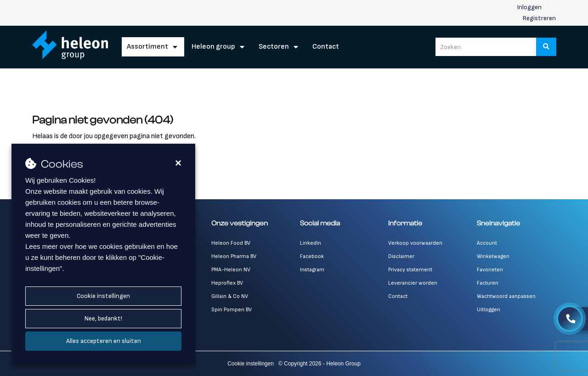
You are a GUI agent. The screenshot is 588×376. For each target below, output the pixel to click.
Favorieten (490, 270)
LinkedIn (311, 243)
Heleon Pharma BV (234, 256)
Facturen (488, 283)
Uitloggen (489, 310)
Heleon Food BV (231, 243)
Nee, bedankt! (103, 318)
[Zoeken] (546, 47)
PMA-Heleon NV (231, 270)
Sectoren (274, 47)
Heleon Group (213, 47)
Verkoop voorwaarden (415, 243)
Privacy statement (410, 270)
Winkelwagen (493, 256)
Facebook (312, 256)
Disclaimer (401, 256)
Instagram (312, 270)
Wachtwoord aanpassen (506, 296)
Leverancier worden (413, 283)
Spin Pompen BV (232, 310)
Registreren (539, 18)
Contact (326, 47)
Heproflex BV (227, 283)
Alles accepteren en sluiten (104, 341)
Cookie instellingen (103, 296)
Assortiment (147, 47)
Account (487, 243)
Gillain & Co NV (230, 296)
